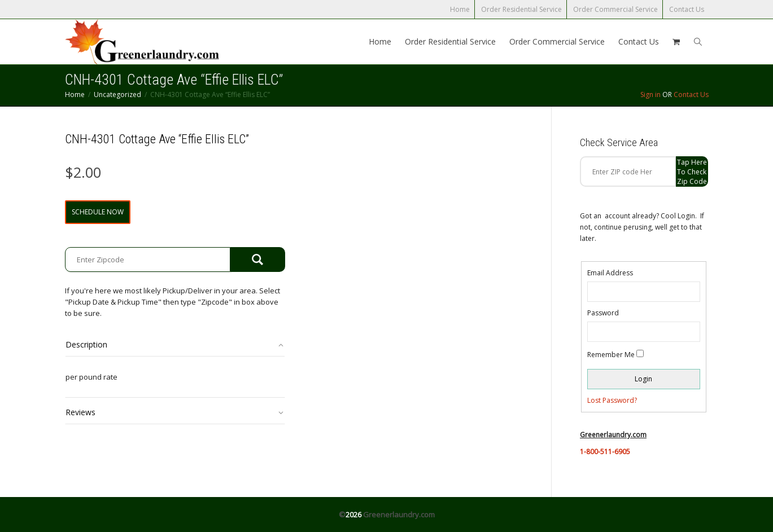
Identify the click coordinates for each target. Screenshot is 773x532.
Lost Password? (612, 400)
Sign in (650, 94)
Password (603, 313)
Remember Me (611, 355)
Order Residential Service (521, 9)
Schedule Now (98, 212)
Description (86, 344)
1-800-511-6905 (605, 452)
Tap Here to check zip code (692, 172)
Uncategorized (117, 94)
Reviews (80, 412)
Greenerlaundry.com (399, 515)
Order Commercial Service (615, 9)
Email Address (610, 273)
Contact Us (687, 9)
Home (460, 9)
